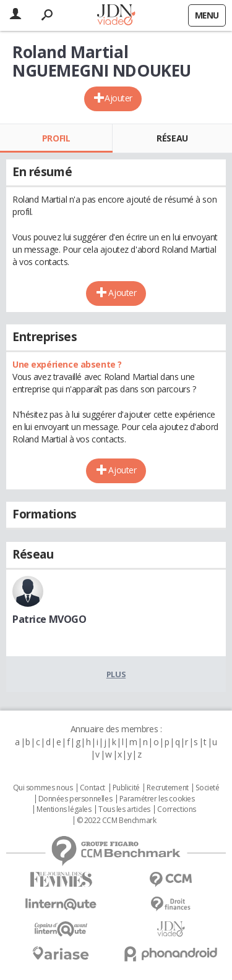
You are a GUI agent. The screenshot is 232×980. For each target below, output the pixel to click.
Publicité (126, 788)
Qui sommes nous (43, 788)
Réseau (172, 138)
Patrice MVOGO (49, 619)
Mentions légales (64, 809)
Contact (92, 788)
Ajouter (118, 98)
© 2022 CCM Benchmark (117, 821)
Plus (116, 674)
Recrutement (167, 788)
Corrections (176, 809)
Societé (207, 788)
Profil (56, 138)
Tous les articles (124, 809)
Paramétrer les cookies (157, 799)
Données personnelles (75, 799)
